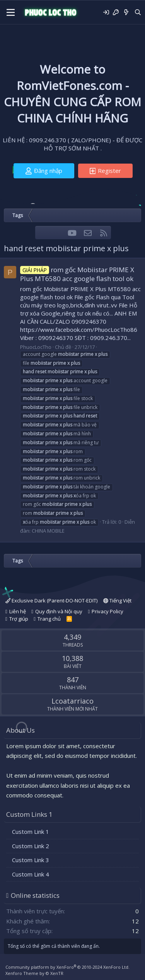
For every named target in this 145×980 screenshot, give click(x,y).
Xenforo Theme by (34, 973)
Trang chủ (49, 619)
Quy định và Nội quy (59, 611)
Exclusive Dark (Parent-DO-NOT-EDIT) (51, 600)
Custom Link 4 (31, 874)
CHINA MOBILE (48, 531)
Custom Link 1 (31, 832)
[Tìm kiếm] (138, 12)
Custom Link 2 (31, 846)
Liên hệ (18, 611)
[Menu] (11, 12)
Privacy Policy (107, 611)
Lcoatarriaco (72, 701)
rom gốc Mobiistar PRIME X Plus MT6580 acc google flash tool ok (77, 274)
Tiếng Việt (117, 600)
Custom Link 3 (31, 860)
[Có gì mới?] (126, 12)
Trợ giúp (19, 619)
